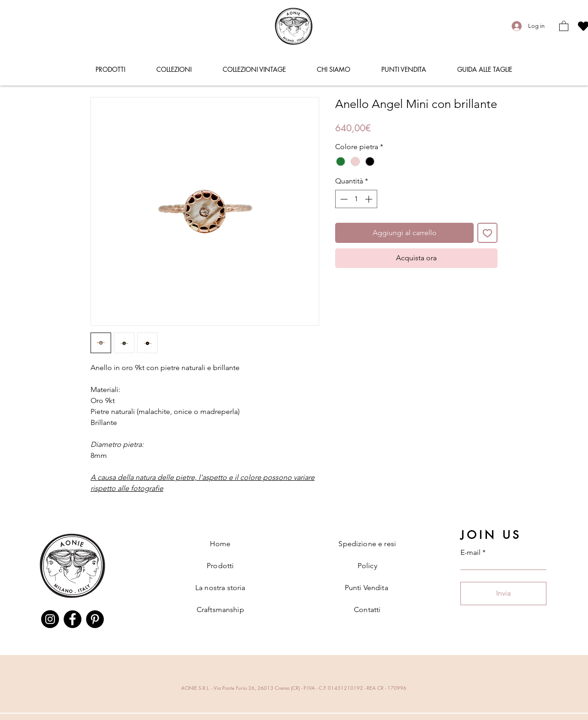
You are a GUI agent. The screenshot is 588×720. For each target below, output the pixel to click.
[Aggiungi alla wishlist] (487, 233)
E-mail (470, 553)
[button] (564, 26)
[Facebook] (72, 619)
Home (220, 544)
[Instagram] (50, 619)
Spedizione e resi (367, 544)
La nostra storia (220, 588)
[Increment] (369, 199)
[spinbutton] (356, 199)
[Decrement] (343, 199)
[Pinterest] (95, 619)
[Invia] (503, 594)
